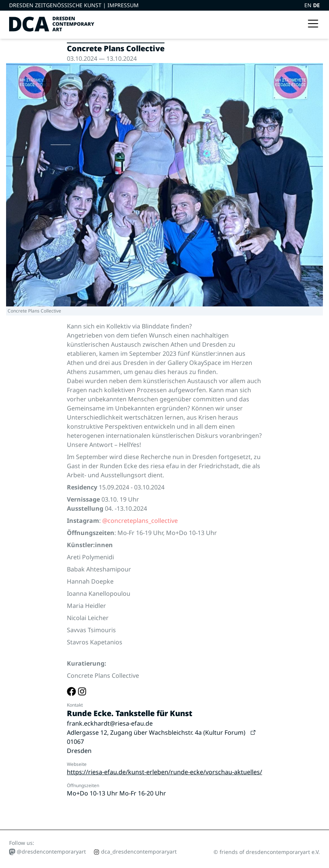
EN (309, 5)
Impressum (123, 5)
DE (316, 5)
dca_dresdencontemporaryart (135, 851)
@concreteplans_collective (140, 521)
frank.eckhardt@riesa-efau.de (110, 723)
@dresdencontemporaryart (47, 852)
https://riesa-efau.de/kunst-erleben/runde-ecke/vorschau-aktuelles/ (164, 772)
